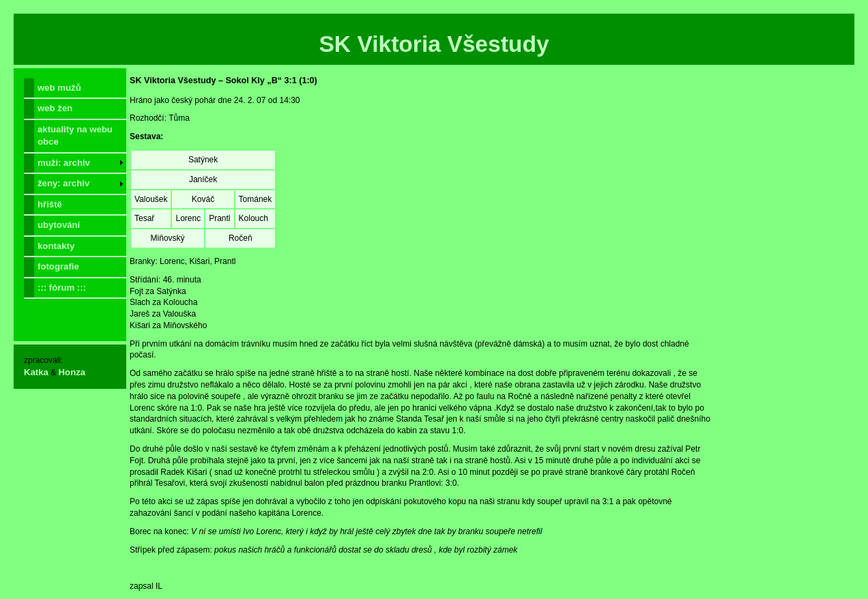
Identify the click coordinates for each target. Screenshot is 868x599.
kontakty (56, 246)
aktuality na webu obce (75, 135)
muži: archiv (64, 163)
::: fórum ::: (62, 288)
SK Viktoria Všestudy (434, 44)
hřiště (50, 204)
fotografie (58, 266)
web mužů (59, 88)
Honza (72, 372)
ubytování (59, 225)
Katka (36, 372)
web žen (55, 108)
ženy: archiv (63, 183)
